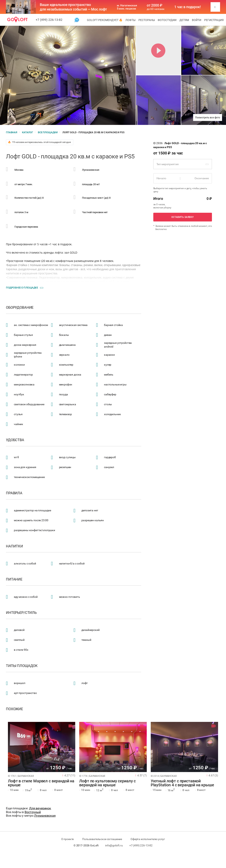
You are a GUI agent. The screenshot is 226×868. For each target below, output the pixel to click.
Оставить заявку (183, 217)
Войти (197, 20)
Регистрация (214, 20)
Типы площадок (22, 666)
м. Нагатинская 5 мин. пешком (127, 7)
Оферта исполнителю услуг (148, 839)
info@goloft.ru (114, 845)
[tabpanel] (42, 747)
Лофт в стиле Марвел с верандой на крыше (41, 783)
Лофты (130, 20)
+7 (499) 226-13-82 (49, 20)
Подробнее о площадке (22, 287)
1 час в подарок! (188, 7)
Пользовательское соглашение (102, 839)
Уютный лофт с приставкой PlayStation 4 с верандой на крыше (182, 783)
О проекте (68, 839)
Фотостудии (167, 20)
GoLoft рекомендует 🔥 (105, 20)
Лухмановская (45, 816)
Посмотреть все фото (208, 117)
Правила (14, 493)
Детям (184, 20)
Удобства (15, 440)
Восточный (33, 812)
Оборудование (20, 308)
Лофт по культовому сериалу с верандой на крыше (107, 783)
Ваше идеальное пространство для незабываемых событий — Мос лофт (73, 7)
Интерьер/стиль (21, 613)
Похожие (14, 709)
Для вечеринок (40, 808)
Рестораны (147, 20)
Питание (14, 579)
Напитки (14, 546)
